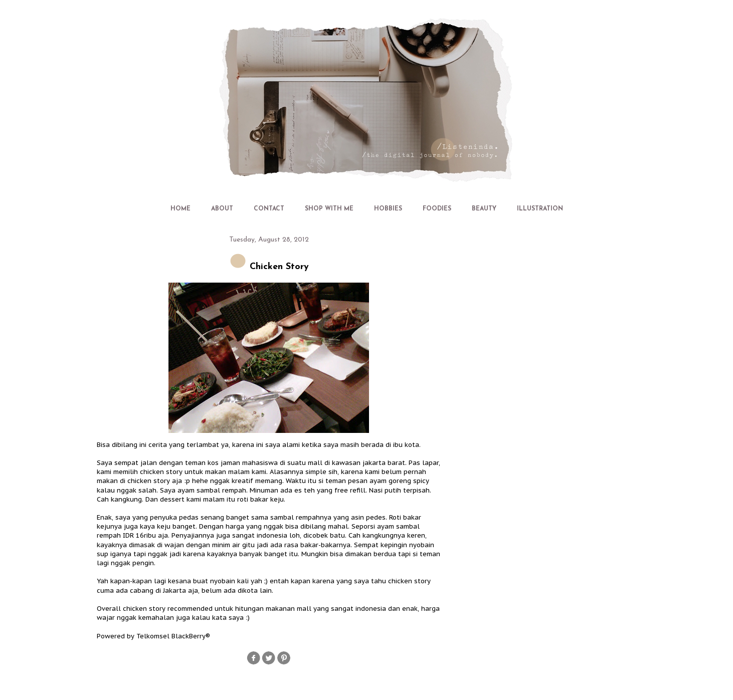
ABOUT (222, 209)
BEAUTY (484, 209)
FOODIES (437, 209)
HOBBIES (388, 209)
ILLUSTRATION (540, 209)
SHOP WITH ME (329, 209)
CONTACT (269, 209)
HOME (180, 209)
